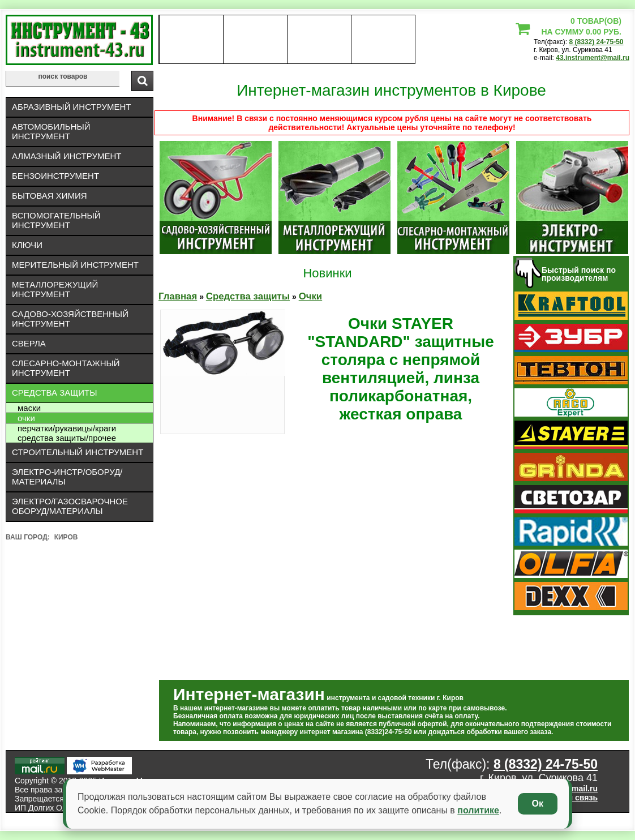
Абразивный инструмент (71, 107)
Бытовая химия (50, 196)
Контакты (319, 40)
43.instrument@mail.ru (593, 58)
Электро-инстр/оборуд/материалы (67, 477)
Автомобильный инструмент (51, 131)
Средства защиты (55, 393)
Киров (66, 537)
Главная (178, 296)
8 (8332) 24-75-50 (596, 42)
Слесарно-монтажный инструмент (66, 368)
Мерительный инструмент (75, 265)
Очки (26, 418)
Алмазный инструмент (66, 156)
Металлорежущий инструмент (55, 289)
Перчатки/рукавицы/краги (67, 428)
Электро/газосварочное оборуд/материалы (70, 506)
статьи (383, 40)
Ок (538, 803)
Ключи (27, 245)
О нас (191, 40)
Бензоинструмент (55, 176)
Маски (29, 408)
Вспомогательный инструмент (56, 220)
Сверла (29, 343)
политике (478, 810)
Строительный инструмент (78, 452)
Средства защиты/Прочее (67, 438)
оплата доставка (256, 40)
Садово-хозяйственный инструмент (70, 319)
